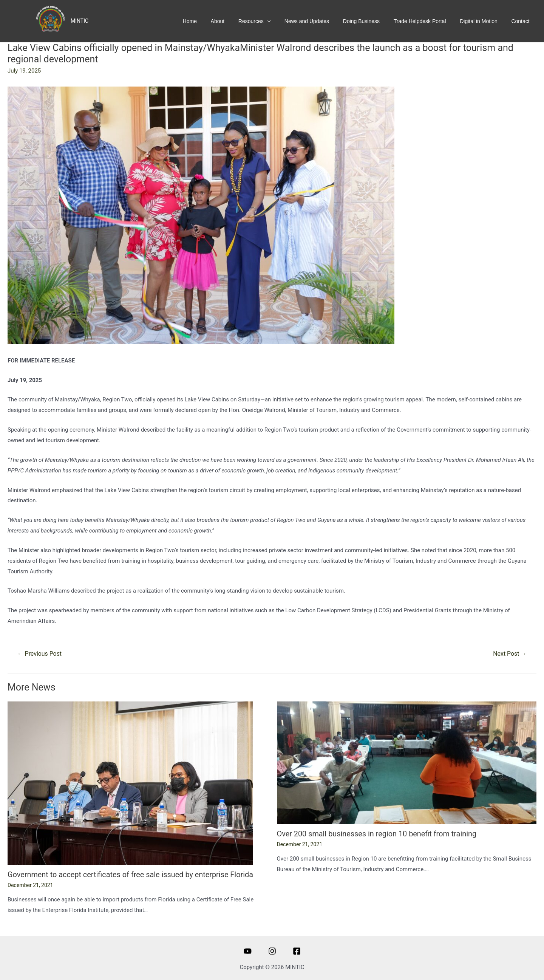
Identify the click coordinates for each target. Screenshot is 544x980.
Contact (522, 21)
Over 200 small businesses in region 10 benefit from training (378, 834)
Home (209, 21)
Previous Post (40, 654)
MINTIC (80, 21)
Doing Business (370, 21)
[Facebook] (297, 951)
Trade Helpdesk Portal (426, 21)
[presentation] (281, 21)
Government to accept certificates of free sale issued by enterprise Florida (131, 875)
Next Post (510, 654)
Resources (268, 21)
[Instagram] (272, 951)
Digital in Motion (482, 21)
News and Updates (318, 21)
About (234, 21)
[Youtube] (248, 951)
